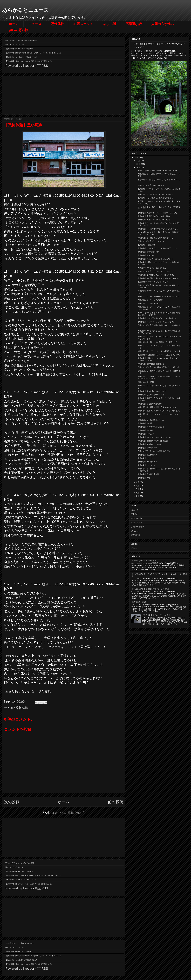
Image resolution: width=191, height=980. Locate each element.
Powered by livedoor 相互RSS (27, 66)
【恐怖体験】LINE (139, 602)
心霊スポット (83, 24)
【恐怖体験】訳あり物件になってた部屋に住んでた (156, 213)
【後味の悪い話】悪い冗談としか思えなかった (155, 194)
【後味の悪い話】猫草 (145, 382)
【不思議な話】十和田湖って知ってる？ (152, 282)
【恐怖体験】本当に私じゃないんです (151, 391)
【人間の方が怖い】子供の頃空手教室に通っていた (156, 171)
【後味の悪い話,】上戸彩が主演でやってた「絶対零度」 (158, 411)
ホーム (14, 24)
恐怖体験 (58, 24)
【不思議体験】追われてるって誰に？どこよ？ (21, 57)
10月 (138, 167)
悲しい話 (109, 24)
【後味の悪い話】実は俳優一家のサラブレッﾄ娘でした (158, 297)
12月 (138, 161)
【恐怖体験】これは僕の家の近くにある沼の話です (156, 318)
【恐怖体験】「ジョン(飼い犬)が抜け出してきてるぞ (157, 229)
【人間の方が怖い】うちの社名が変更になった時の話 (157, 367)
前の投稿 (116, 802)
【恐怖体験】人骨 (143, 478)
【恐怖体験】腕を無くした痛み (148, 444)
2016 (136, 158)
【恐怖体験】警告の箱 (145, 255)
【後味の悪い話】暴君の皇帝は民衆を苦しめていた (156, 407)
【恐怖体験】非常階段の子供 (147, 252)
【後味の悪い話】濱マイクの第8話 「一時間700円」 (157, 342)
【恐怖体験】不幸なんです (147, 448)
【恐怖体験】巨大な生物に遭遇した (150, 364)
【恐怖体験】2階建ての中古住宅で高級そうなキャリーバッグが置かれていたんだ (33, 53)
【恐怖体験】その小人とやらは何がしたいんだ (155, 437)
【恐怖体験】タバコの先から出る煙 (150, 427)
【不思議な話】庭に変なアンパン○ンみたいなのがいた (158, 355)
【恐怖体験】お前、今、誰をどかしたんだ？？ (155, 259)
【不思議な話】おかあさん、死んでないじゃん (155, 198)
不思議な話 (134, 24)
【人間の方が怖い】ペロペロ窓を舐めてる (153, 451)
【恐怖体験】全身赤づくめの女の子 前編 (153, 220)
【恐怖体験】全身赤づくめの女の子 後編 (153, 216)
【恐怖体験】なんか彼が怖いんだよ (150, 395)
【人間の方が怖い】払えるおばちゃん (151, 268)
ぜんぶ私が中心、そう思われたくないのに (20, 943)
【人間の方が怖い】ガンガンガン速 (150, 241)
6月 (138, 493)
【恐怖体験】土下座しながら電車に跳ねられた (155, 238)
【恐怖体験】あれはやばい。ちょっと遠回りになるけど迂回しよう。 (29, 61)
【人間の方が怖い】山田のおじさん (150, 185)
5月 (138, 496)
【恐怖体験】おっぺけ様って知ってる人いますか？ (156, 322)
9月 (138, 482)
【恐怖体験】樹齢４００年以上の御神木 (19, 49)
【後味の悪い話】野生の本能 (147, 303)
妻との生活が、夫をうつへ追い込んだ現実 (20, 863)
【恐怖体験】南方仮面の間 (147, 455)
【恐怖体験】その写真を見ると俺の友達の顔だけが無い (158, 278)
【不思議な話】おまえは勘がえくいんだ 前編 (150, 589)
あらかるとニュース (25, 10)
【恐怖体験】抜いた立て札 (147, 462)
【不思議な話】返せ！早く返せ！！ (146, 561)
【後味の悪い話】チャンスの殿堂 (149, 300)
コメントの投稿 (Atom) (68, 813)
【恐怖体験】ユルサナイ (146, 458)
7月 (138, 489)
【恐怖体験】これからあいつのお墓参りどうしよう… (157, 248)
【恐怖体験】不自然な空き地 (147, 474)
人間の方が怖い (163, 24)
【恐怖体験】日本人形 (145, 434)
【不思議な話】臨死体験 (146, 245)
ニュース (35, 24)
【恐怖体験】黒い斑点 (145, 430)
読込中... (135, 548)
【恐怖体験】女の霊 (144, 423)
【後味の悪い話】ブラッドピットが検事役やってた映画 (158, 351)
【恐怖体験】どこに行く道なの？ (149, 404)
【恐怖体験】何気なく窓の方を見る (156, 615)
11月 (138, 164)
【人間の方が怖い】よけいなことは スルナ (153, 271)
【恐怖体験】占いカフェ (146, 465)
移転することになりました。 (15, 45)
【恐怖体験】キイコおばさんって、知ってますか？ (156, 275)
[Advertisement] (64, 95)
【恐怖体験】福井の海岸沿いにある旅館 (152, 441)
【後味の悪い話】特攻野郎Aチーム (150, 420)
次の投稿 (12, 802)
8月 (138, 486)
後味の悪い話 (19, 30)
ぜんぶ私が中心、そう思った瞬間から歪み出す (21, 40)
